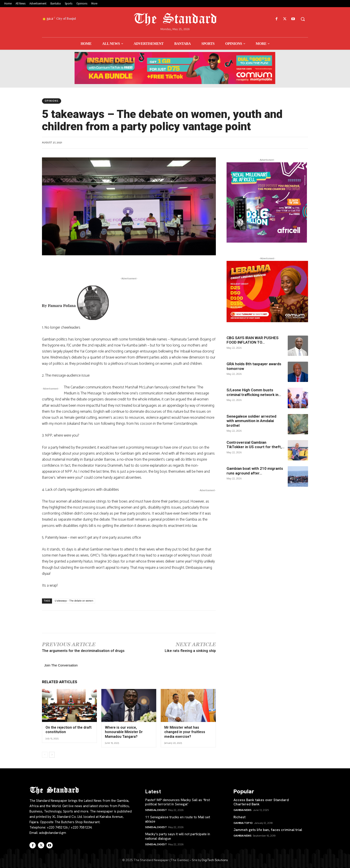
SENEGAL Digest (156, 809)
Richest (240, 816)
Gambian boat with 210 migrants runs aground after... (255, 471)
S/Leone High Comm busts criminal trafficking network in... (254, 392)
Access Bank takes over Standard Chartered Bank (261, 801)
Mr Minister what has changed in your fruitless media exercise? (184, 732)
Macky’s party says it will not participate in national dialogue (178, 835)
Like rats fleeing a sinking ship (190, 651)
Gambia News (243, 809)
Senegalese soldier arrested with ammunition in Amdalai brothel (251, 421)
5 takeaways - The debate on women (74, 601)
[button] (303, 19)
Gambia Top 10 (243, 822)
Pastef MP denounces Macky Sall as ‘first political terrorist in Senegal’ (177, 801)
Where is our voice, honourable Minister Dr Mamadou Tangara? (123, 732)
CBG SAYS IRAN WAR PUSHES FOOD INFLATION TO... (253, 340)
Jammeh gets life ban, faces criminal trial (268, 829)
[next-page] (52, 754)
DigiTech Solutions (215, 860)
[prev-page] (45, 754)
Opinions (52, 101)
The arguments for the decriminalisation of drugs (83, 651)
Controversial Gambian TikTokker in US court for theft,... (255, 445)
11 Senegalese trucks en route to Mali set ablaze (178, 819)
